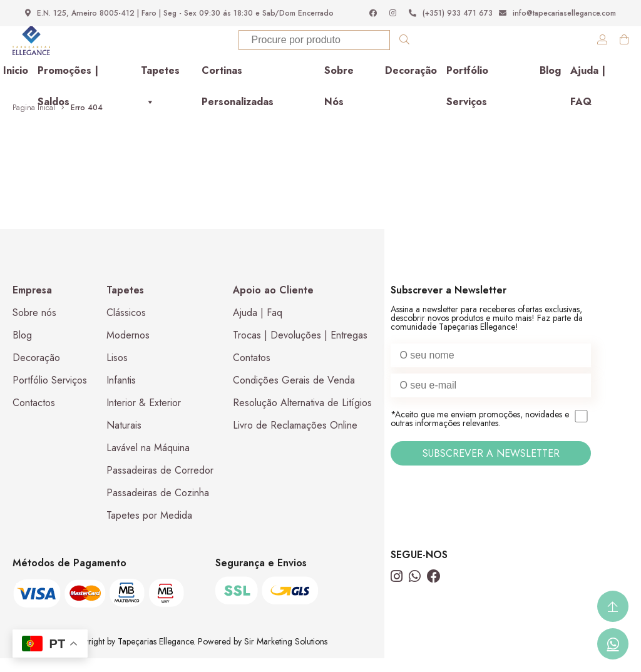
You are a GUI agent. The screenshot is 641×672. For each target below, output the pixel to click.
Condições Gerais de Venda (294, 394)
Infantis (121, 394)
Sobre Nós (339, 89)
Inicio (16, 84)
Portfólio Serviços (467, 89)
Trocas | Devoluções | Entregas (300, 349)
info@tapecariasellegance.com (557, 13)
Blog (550, 84)
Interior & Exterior (144, 416)
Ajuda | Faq (258, 326)
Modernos (128, 349)
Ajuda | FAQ (588, 89)
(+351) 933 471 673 (451, 13)
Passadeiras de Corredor (160, 484)
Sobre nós (34, 326)
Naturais (124, 439)
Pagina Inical (34, 121)
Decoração (411, 84)
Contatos (252, 371)
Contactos (34, 416)
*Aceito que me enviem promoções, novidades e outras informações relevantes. (491, 433)
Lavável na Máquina (148, 461)
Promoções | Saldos (68, 89)
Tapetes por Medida (149, 529)
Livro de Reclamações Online (295, 439)
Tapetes (160, 89)
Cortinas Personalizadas (238, 89)
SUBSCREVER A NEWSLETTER (491, 467)
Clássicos (126, 326)
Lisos (117, 371)
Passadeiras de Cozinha (158, 507)
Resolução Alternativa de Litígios (302, 416)
